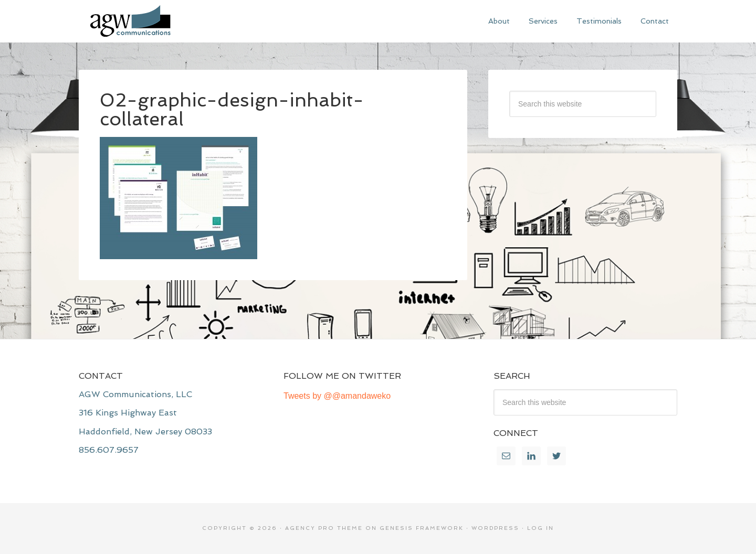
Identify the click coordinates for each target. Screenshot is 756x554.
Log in (540, 528)
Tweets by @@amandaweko (337, 396)
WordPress (495, 528)
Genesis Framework (422, 528)
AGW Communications (157, 21)
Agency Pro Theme (324, 528)
